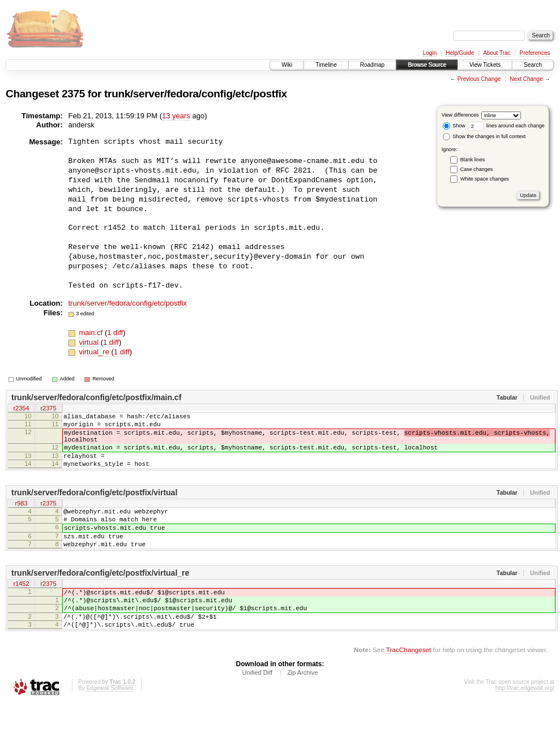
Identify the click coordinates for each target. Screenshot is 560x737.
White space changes (485, 179)
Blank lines (473, 160)
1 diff (115, 333)
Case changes (477, 169)
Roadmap (372, 65)
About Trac (497, 53)
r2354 (21, 409)
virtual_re (95, 352)
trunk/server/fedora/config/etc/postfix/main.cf (96, 397)
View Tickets (485, 65)
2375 (73, 94)
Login (430, 53)
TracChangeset (409, 684)
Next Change (526, 79)
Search (533, 65)
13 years (176, 116)
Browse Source (427, 65)
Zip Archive (302, 706)
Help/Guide (460, 53)
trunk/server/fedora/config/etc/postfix (196, 94)
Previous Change (479, 79)
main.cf (92, 333)
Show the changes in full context (484, 136)
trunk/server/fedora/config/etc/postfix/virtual (94, 506)
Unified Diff (257, 706)
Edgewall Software (110, 722)
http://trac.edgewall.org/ (525, 722)
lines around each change (506, 126)
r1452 (21, 609)
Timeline (326, 65)
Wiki (287, 65)
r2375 (48, 409)
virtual (89, 342)
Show (454, 126)
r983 (21, 518)
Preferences (535, 53)
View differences (460, 115)
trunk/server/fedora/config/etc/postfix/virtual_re (100, 597)
